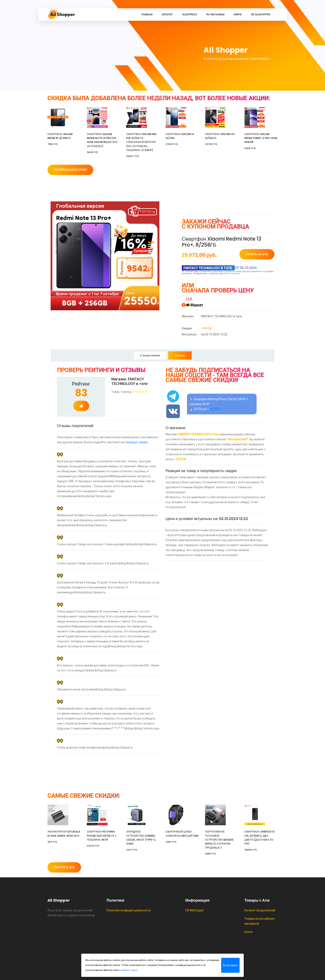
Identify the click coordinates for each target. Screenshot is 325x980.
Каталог (167, 15)
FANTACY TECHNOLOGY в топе (212, 316)
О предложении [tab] (150, 355)
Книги (238, 15)
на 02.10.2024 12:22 (205, 334)
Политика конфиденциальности (129, 910)
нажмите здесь (129, 970)
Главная (147, 15)
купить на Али (257, 254)
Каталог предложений (260, 910)
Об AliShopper (261, 15)
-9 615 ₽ (197, 328)
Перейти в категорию (70, 170)
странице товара (136, 442)
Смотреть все (64, 867)
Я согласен (230, 965)
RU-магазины (215, 15)
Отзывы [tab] (180, 355)
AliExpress (190, 15)
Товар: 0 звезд (130, 392)
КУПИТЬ (215, 409)
